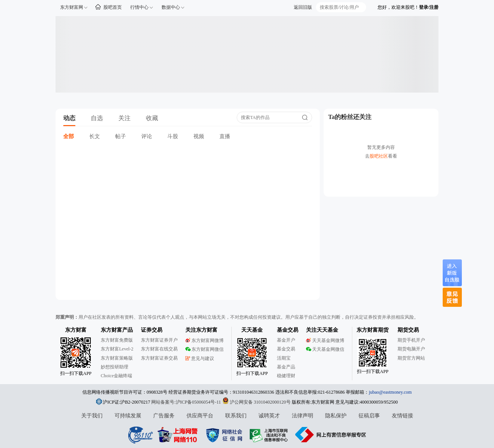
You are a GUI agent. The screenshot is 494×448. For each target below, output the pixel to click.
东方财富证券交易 (159, 358)
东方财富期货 (373, 330)
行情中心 (139, 7)
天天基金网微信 (325, 349)
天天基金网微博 (325, 340)
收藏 (152, 118)
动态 (69, 118)
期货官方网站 (411, 358)
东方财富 (76, 330)
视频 (199, 136)
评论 (147, 136)
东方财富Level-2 (117, 349)
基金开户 (286, 340)
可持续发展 (128, 416)
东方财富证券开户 (159, 340)
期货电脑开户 (411, 349)
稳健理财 (286, 376)
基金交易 (286, 349)
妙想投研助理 (115, 367)
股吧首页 (113, 7)
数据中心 (171, 7)
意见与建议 (200, 358)
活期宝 (284, 358)
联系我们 (236, 416)
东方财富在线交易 (159, 349)
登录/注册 (429, 7)
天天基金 (252, 330)
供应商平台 (200, 416)
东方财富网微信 (204, 349)
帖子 (121, 136)
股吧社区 (379, 156)
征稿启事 (369, 416)
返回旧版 (303, 7)
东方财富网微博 (204, 340)
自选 (97, 118)
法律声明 (303, 416)
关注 (124, 118)
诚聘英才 (269, 416)
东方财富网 (72, 7)
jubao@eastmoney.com (390, 392)
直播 (225, 136)
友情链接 (402, 416)
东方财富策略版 (117, 358)
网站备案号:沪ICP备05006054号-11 (187, 402)
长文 (95, 136)
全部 (69, 136)
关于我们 (92, 416)
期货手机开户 (411, 340)
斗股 (173, 136)
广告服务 (164, 416)
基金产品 (286, 367)
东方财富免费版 (117, 340)
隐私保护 (336, 416)
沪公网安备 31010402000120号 (256, 402)
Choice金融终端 (116, 376)
